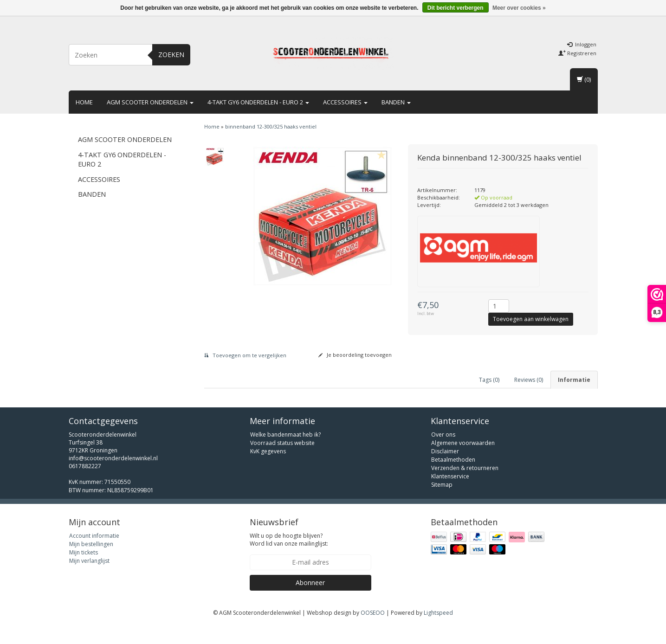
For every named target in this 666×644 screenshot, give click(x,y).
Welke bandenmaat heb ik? (285, 453)
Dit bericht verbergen (456, 8)
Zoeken (171, 55)
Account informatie (94, 554)
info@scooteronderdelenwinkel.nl (113, 477)
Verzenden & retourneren (465, 486)
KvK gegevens (268, 470)
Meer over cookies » (519, 8)
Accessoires (345, 102)
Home (84, 102)
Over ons (443, 453)
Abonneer (310, 601)
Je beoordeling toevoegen (355, 355)
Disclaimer (445, 470)
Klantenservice (450, 495)
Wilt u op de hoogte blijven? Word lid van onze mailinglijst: (289, 558)
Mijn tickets (84, 571)
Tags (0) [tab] (489, 380)
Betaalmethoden (453, 478)
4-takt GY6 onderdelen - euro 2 (258, 102)
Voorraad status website (282, 461)
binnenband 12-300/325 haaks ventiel (271, 126)
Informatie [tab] (574, 380)
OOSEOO (373, 631)
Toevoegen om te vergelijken (245, 355)
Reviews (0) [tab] (529, 380)
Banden (396, 102)
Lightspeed (438, 631)
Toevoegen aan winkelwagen (531, 319)
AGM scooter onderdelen (150, 102)
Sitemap (442, 503)
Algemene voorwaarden (463, 461)
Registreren (577, 53)
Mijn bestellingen (91, 563)
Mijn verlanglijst (89, 579)
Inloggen (582, 44)
